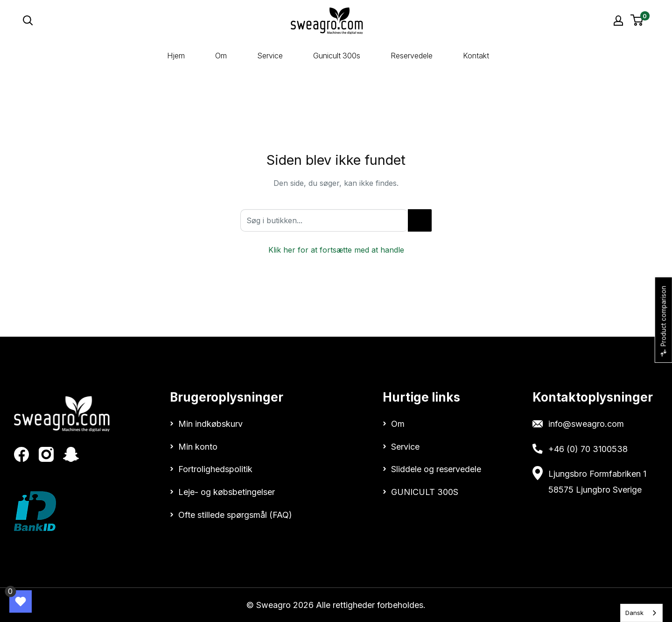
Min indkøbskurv (210, 424)
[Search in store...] (420, 220)
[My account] (618, 21)
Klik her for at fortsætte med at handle (336, 250)
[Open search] (111, 21)
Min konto (198, 447)
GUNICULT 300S (425, 492)
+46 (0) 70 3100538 (588, 449)
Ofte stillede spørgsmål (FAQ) (235, 515)
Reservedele (412, 56)
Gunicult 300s (337, 56)
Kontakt (476, 56)
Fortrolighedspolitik (215, 469)
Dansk (634, 613)
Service (270, 56)
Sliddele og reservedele (436, 469)
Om (221, 56)
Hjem (176, 56)
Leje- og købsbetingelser (227, 492)
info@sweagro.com (586, 424)
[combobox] (641, 613)
